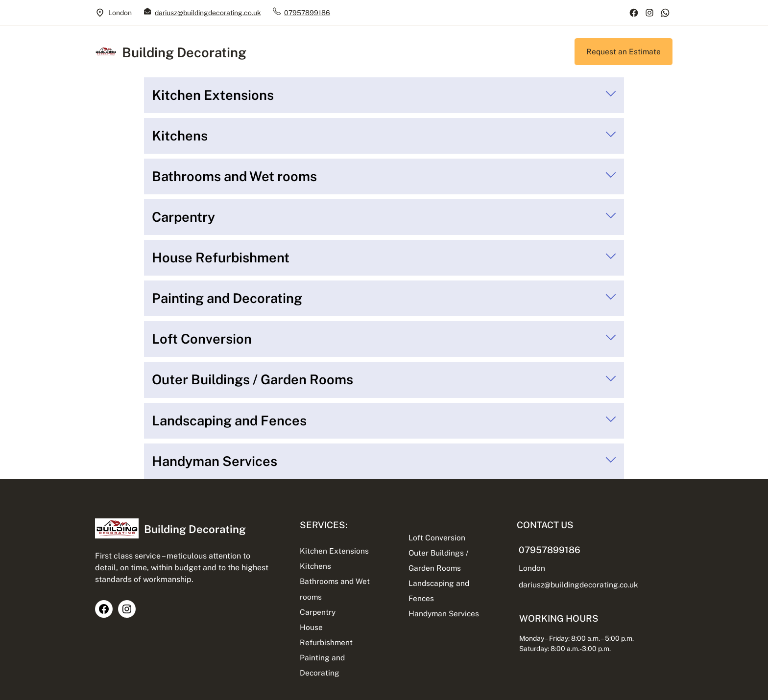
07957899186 (307, 13)
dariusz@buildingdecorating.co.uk (208, 13)
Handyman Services (444, 613)
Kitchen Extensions (334, 551)
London (532, 568)
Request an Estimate (624, 51)
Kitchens (315, 566)
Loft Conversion (437, 537)
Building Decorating (184, 52)
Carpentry (318, 612)
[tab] (384, 95)
